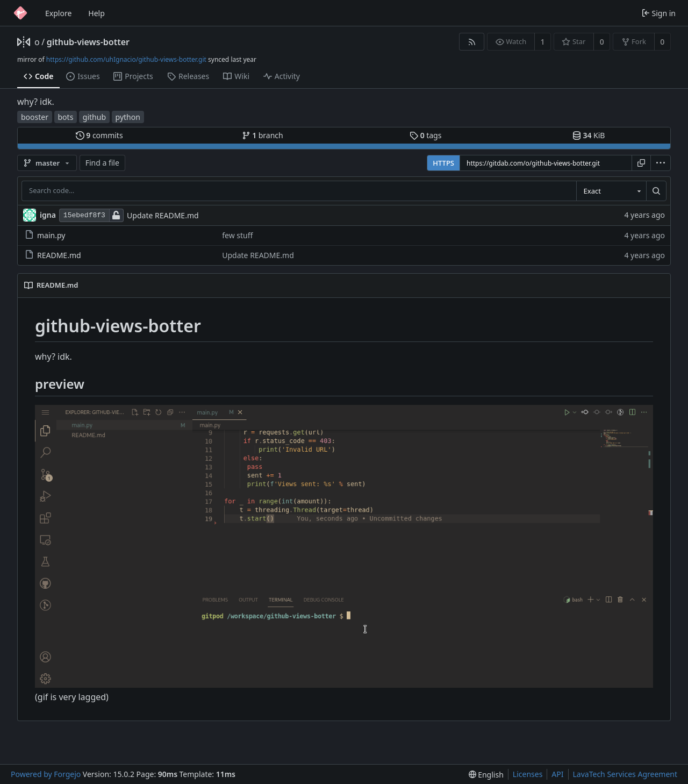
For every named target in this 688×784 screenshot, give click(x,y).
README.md (53, 255)
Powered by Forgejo (46, 774)
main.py (45, 235)
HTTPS (443, 163)
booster (35, 117)
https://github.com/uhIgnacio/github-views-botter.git (126, 59)
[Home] (20, 13)
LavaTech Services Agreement (625, 774)
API (557, 774)
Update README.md (163, 215)
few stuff (237, 235)
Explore (58, 13)
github (94, 117)
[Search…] (656, 191)
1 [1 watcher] (543, 42)
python (128, 117)
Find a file (102, 163)
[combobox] (611, 191)
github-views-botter (88, 42)
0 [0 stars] (602, 42)
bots (66, 117)
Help (96, 13)
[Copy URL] (641, 163)
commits (99, 135)
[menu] (661, 163)
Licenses (528, 774)
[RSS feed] (472, 42)
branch (263, 135)
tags (425, 135)
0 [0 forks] (662, 42)
